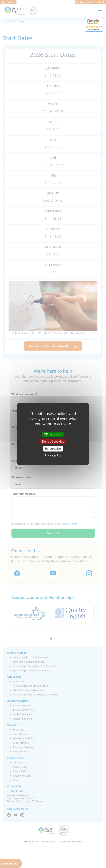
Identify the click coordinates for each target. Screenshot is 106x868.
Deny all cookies (53, 441)
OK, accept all (53, 434)
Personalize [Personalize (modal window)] (53, 449)
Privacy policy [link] (53, 455)
